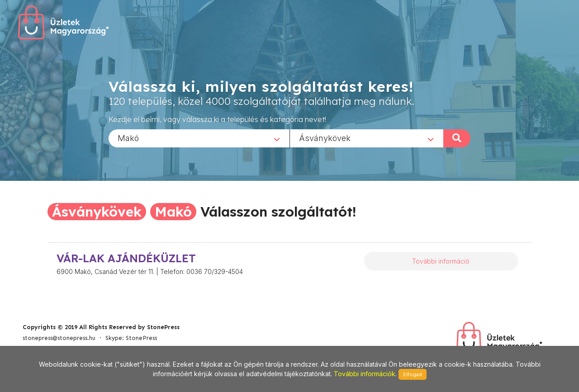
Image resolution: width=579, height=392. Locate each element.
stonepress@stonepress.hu (59, 338)
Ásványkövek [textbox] (325, 138)
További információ (441, 261)
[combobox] (199, 138)
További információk (365, 374)
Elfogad (413, 374)
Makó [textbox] (128, 138)
